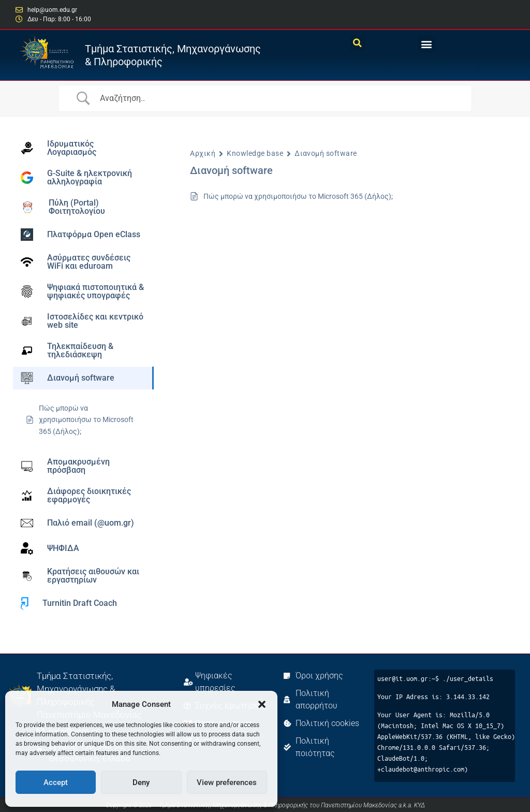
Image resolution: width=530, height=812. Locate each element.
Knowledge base (255, 153)
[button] (262, 704)
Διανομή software (326, 153)
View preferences (227, 782)
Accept (56, 782)
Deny (141, 782)
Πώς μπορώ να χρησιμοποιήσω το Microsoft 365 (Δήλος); (298, 196)
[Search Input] (282, 98)
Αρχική (203, 153)
